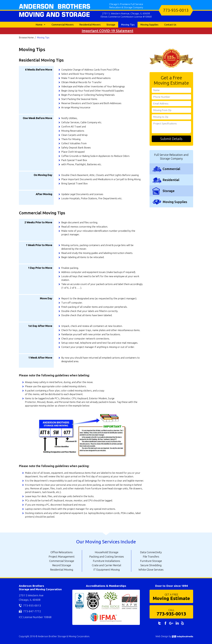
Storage (111, 25)
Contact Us (170, 25)
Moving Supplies (149, 25)
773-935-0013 (176, 10)
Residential (171, 180)
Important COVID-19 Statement (108, 31)
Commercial (171, 169)
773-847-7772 (32, 611)
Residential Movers (90, 25)
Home (39, 25)
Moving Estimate (171, 597)
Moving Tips (128, 25)
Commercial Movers (63, 25)
